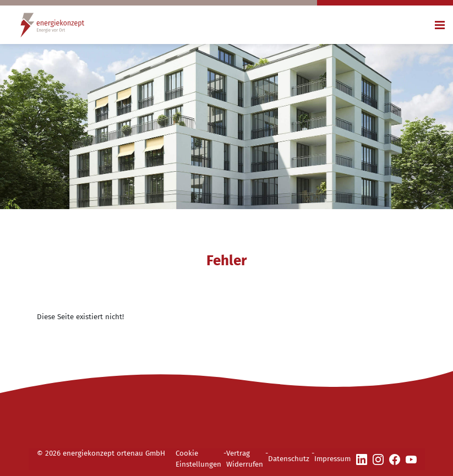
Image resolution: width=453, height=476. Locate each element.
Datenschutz (289, 459)
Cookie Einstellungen (198, 459)
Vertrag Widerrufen (245, 459)
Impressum (332, 459)
